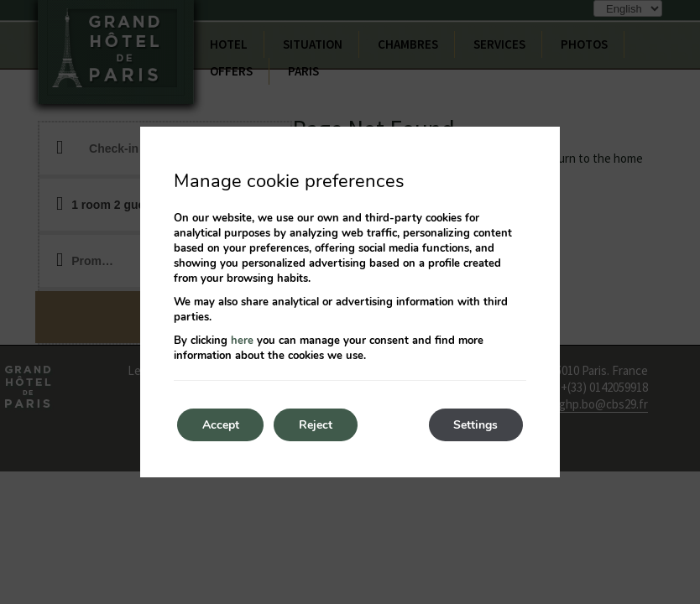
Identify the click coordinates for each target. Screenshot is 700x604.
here (242, 341)
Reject (316, 425)
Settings (475, 425)
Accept (221, 425)
